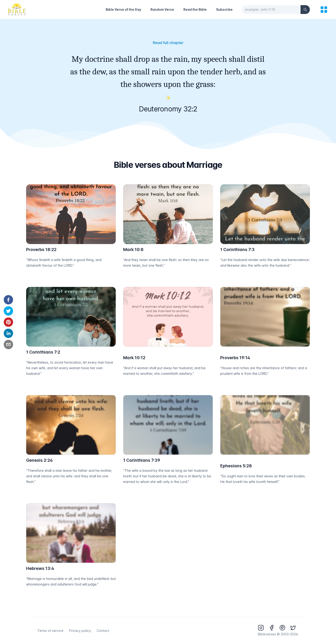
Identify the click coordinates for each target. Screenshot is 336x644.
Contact (103, 631)
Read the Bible (195, 9)
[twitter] (8, 311)
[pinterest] (8, 322)
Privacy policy (80, 631)
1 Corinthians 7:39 (142, 460)
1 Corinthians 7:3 (237, 250)
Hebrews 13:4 (40, 568)
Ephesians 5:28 (236, 466)
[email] (8, 344)
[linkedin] (8, 333)
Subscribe (224, 9)
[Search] (305, 10)
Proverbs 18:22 (41, 250)
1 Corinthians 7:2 (43, 352)
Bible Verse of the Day (123, 9)
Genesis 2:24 (39, 460)
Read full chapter (168, 43)
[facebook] (8, 300)
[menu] (324, 10)
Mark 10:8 (133, 250)
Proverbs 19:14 (235, 358)
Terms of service (50, 631)
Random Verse (162, 9)
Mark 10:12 (134, 358)
